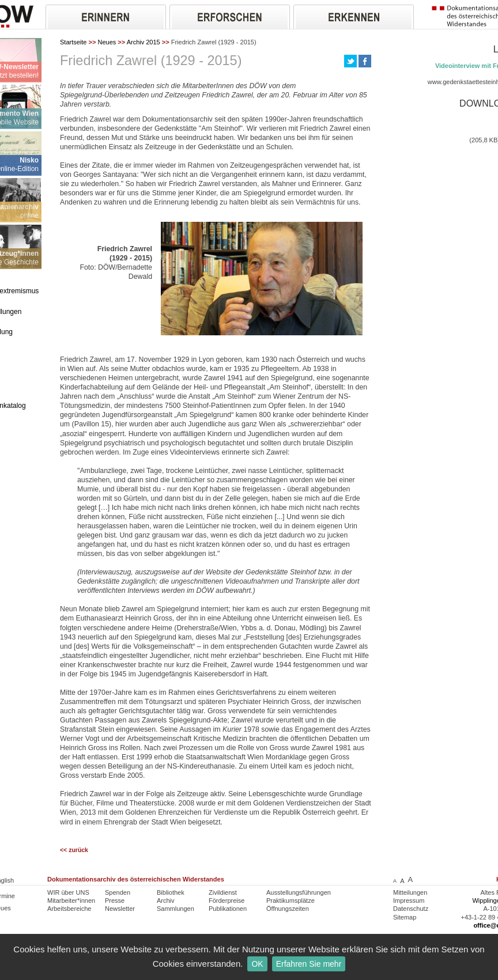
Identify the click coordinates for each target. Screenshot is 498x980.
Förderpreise (227, 900)
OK (257, 964)
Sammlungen (176, 909)
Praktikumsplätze (290, 900)
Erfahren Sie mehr (309, 964)
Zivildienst (223, 892)
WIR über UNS (68, 892)
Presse (115, 900)
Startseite (73, 42)
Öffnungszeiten (288, 909)
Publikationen (228, 909)
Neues (107, 42)
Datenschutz (411, 909)
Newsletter (120, 909)
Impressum (409, 900)
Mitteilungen (410, 892)
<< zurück (74, 850)
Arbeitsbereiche (69, 909)
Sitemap (405, 917)
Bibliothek (171, 892)
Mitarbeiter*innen (71, 900)
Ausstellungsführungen (299, 892)
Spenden (118, 892)
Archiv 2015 (144, 42)
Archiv (166, 900)
